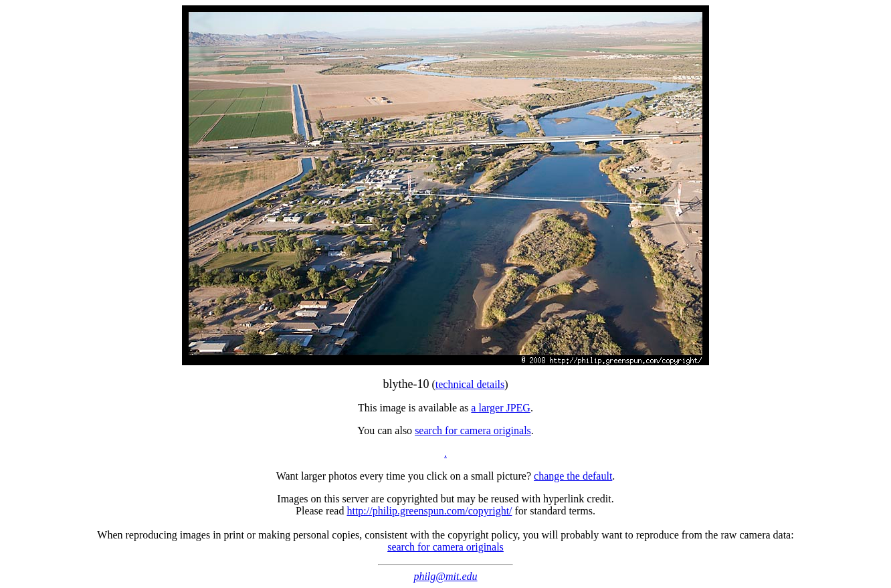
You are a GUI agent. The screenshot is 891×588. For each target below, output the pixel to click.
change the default (573, 476)
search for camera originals (473, 430)
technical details (470, 384)
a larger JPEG (501, 408)
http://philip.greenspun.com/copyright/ (429, 511)
